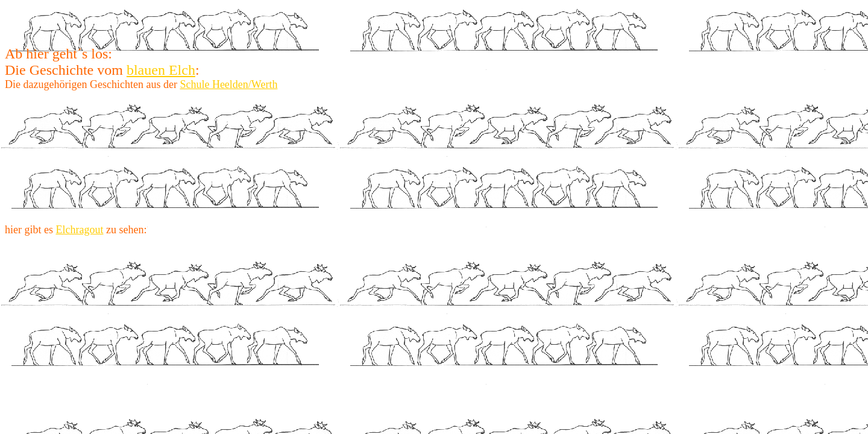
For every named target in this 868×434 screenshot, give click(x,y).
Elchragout (79, 230)
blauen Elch (161, 70)
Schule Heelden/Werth (228, 84)
